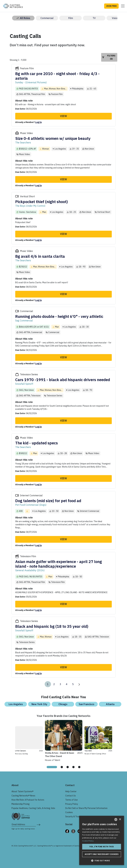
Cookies (69, 812)
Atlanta (110, 704)
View (63, 116)
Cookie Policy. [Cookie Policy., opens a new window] (88, 841)
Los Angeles (16, 704)
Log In (38, 122)
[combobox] (116, 820)
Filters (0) (109, 57)
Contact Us (71, 796)
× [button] (120, 819)
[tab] (52, 767)
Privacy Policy (72, 804)
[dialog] (102, 840)
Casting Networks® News (23, 796)
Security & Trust (73, 817)
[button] (102, 861)
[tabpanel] (64, 740)
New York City (39, 704)
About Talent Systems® (22, 791)
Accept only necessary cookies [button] (102, 854)
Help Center (71, 791)
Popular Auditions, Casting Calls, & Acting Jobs (33, 808)
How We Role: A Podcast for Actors (28, 800)
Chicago (63, 704)
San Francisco (87, 704)
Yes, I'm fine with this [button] (102, 847)
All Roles (23, 18)
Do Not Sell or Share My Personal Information (86, 808)
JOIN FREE (111, 6)
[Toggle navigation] (122, 6)
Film (71, 18)
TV (94, 18)
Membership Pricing (21, 804)
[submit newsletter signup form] (38, 824)
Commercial (47, 18)
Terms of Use (71, 800)
